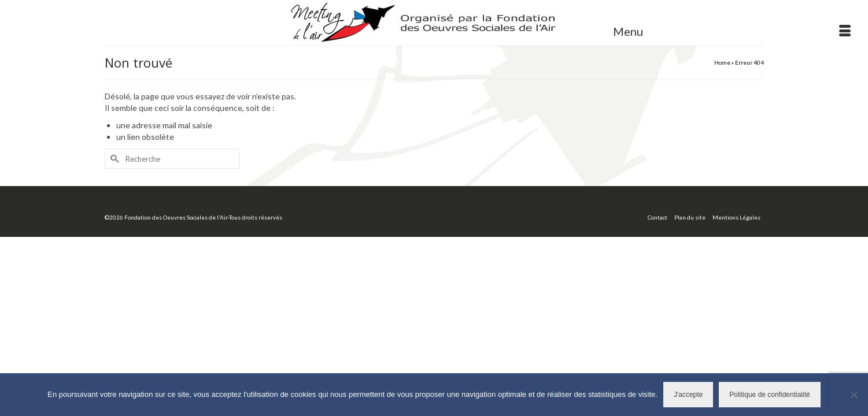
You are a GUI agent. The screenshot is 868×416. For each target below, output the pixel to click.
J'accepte (688, 395)
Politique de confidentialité (769, 395)
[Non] (854, 395)
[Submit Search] (113, 184)
